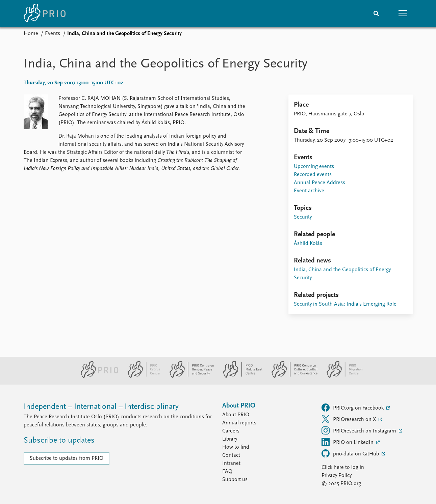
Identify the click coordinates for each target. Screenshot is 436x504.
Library (230, 439)
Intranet (231, 464)
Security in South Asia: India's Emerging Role (345, 304)
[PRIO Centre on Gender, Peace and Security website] (189, 376)
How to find (236, 447)
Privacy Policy (337, 476)
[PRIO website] (97, 376)
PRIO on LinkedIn (348, 442)
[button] (403, 13)
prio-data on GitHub (351, 453)
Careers (231, 431)
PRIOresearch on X (349, 419)
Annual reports (239, 423)
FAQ (227, 472)
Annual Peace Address (319, 183)
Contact (231, 455)
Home (31, 34)
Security (303, 217)
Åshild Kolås (308, 244)
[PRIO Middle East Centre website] (240, 376)
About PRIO (236, 415)
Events (53, 34)
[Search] (376, 13)
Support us (235, 480)
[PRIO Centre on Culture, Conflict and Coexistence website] (292, 376)
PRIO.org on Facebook (353, 408)
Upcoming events (314, 167)
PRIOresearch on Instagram (360, 430)
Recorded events (313, 175)
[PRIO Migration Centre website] (341, 376)
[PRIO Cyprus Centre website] (141, 376)
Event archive (309, 191)
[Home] (45, 13)
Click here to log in (343, 468)
